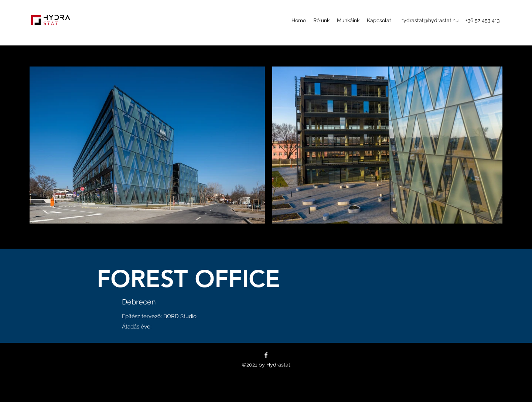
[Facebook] (266, 355)
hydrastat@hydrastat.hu (429, 20)
